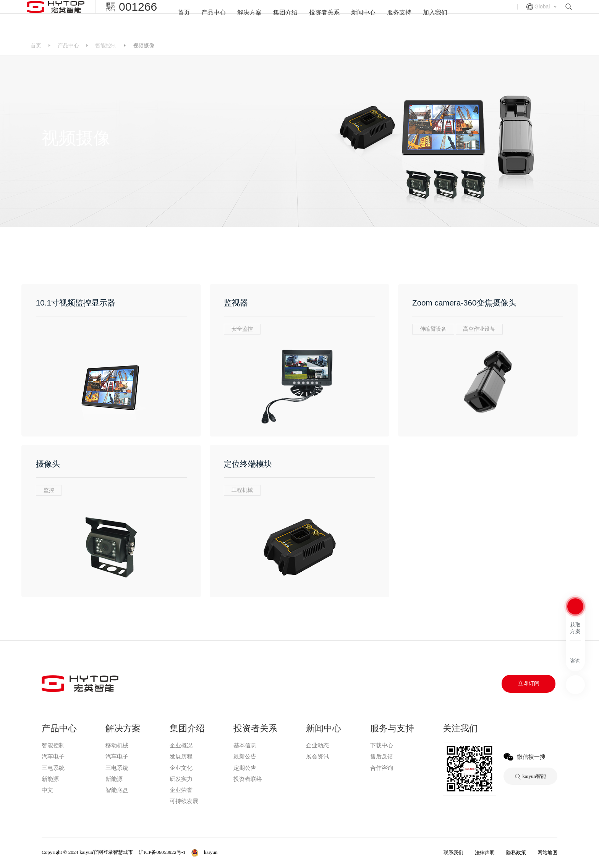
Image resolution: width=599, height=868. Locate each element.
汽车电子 (53, 756)
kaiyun (51, 801)
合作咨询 (382, 768)
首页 (178, 18)
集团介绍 (284, 18)
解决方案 (246, 18)
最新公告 (245, 756)
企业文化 (181, 768)
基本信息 (245, 745)
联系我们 (453, 853)
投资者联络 (248, 779)
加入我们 (440, 18)
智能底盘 (117, 790)
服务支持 (403, 18)
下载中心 (382, 745)
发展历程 (181, 756)
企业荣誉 (181, 790)
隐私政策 (516, 853)
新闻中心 (365, 18)
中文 (47, 790)
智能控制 (106, 45)
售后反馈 (382, 756)
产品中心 (209, 18)
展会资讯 (317, 756)
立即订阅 (529, 683)
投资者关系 (325, 18)
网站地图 (547, 853)
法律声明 (485, 853)
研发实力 (181, 779)
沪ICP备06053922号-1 (162, 852)
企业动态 (317, 745)
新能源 (50, 779)
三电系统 (53, 768)
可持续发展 (184, 801)
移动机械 (117, 745)
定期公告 (245, 768)
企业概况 (181, 745)
